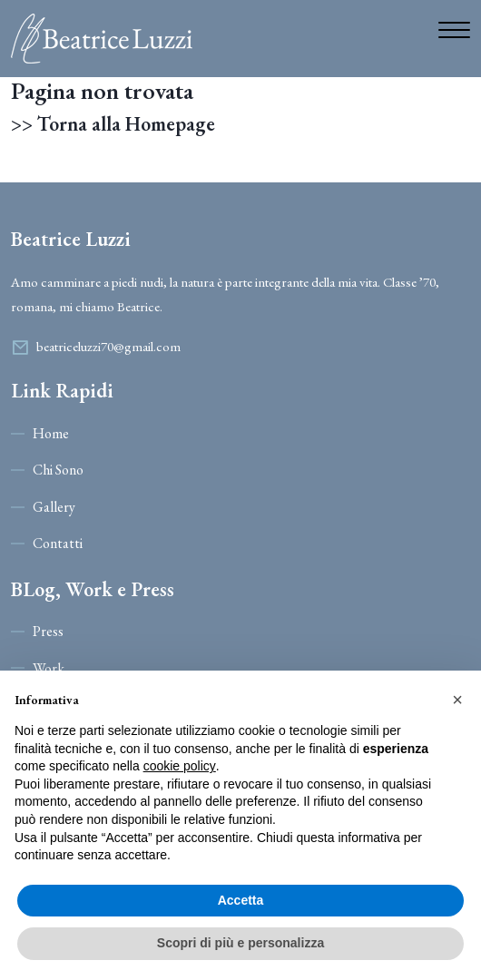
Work (49, 668)
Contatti (58, 543)
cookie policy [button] (180, 766)
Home (51, 433)
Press (48, 631)
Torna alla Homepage (126, 124)
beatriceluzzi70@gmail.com (108, 346)
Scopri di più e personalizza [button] (240, 943)
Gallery (54, 507)
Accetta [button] (241, 900)
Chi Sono (58, 470)
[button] (457, 700)
